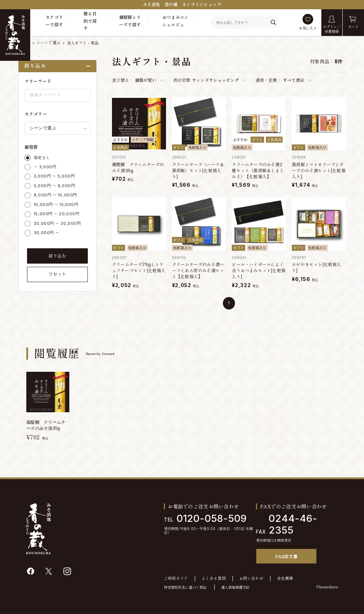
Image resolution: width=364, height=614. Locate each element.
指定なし (42, 158)
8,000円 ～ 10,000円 (55, 195)
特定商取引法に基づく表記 (185, 587)
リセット (58, 274)
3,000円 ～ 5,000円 (54, 176)
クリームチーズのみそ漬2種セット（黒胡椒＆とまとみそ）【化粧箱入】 (258, 171)
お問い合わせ (251, 579)
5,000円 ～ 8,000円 (54, 186)
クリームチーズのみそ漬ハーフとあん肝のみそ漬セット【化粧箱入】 (198, 271)
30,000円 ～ (47, 233)
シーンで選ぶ (49, 43)
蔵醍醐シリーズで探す (130, 21)
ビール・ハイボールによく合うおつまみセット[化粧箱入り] (259, 271)
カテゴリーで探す (54, 21)
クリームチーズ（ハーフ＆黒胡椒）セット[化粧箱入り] (198, 171)
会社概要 (285, 579)
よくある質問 (214, 579)
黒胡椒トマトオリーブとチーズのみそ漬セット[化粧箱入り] (319, 171)
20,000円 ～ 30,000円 (57, 223)
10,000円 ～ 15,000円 (56, 205)
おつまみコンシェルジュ (176, 21)
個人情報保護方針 (235, 587)
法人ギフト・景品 (83, 43)
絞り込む (58, 256)
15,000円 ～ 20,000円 (57, 214)
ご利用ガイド (176, 579)
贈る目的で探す (90, 21)
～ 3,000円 (45, 167)
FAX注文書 (286, 556)
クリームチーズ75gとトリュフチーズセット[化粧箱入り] (139, 271)
